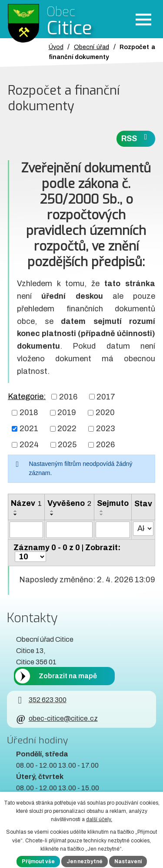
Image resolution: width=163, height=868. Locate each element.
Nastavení (128, 861)
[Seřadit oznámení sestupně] (16, 515)
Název (26, 503)
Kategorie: (27, 396)
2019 (67, 413)
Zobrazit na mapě (68, 676)
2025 (67, 445)
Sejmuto (113, 503)
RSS (136, 138)
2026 (105, 445)
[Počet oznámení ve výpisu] (30, 557)
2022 (67, 429)
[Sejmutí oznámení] (113, 530)
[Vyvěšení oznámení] (69, 530)
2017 (106, 396)
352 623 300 (41, 700)
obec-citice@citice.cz (57, 718)
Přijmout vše (38, 861)
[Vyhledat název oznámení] (26, 530)
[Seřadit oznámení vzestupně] (16, 511)
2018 (29, 413)
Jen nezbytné (85, 861)
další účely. (99, 819)
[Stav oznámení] (143, 529)
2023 (105, 429)
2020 (105, 413)
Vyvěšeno (69, 503)
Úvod (56, 47)
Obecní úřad (91, 47)
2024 (29, 445)
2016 (68, 396)
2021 (29, 429)
